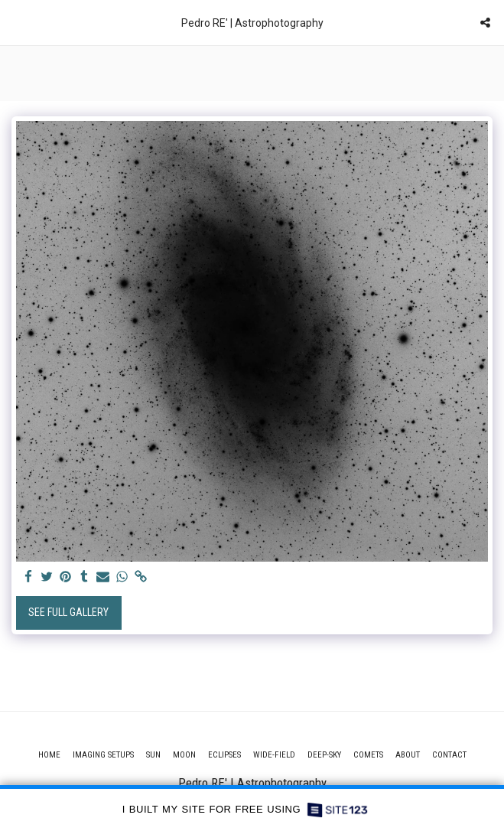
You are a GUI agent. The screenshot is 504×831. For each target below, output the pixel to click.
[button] (17, 22)
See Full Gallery (68, 612)
